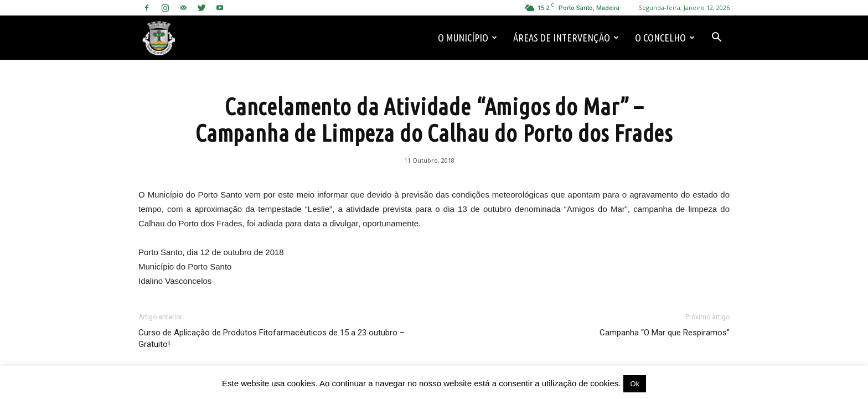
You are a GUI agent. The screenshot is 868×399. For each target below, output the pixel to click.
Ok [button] (635, 384)
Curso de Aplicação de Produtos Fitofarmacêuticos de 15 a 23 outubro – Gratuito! (272, 338)
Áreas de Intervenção (566, 38)
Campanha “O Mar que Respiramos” (665, 333)
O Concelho (665, 38)
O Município (467, 38)
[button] (716, 38)
